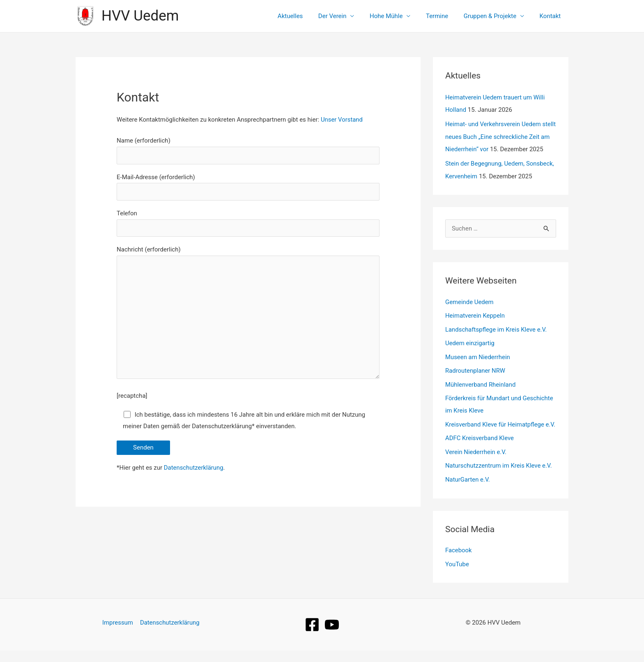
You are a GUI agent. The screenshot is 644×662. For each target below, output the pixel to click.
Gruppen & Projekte (494, 16)
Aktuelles (307, 16)
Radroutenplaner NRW (475, 369)
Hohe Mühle (397, 16)
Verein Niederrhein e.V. (476, 464)
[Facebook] (312, 636)
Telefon (248, 223)
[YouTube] (332, 636)
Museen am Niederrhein (478, 356)
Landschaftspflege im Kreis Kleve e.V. (496, 328)
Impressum (118, 634)
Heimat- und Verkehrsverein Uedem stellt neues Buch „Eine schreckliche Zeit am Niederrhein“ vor (500, 136)
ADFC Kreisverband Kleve (480, 450)
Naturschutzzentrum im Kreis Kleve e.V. (499, 477)
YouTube (457, 576)
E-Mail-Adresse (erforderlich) (248, 187)
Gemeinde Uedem (470, 300)
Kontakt (552, 16)
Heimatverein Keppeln (475, 314)
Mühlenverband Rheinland (481, 383)
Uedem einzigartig (470, 342)
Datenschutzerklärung (194, 469)
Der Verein (346, 16)
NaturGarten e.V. (468, 491)
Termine (445, 16)
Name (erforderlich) (248, 150)
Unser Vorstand (342, 120)
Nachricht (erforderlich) (248, 315)
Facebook (459, 562)
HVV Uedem (140, 16)
